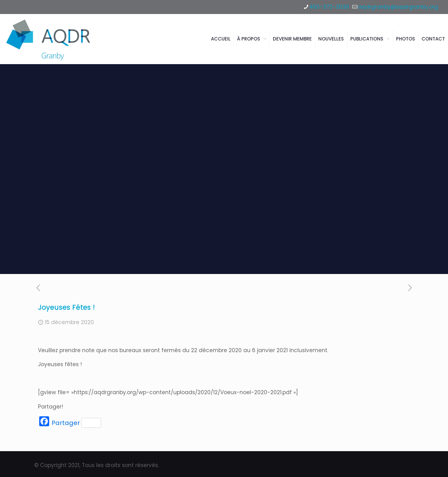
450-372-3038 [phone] (329, 7)
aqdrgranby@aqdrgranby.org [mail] (398, 7)
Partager (76, 423)
